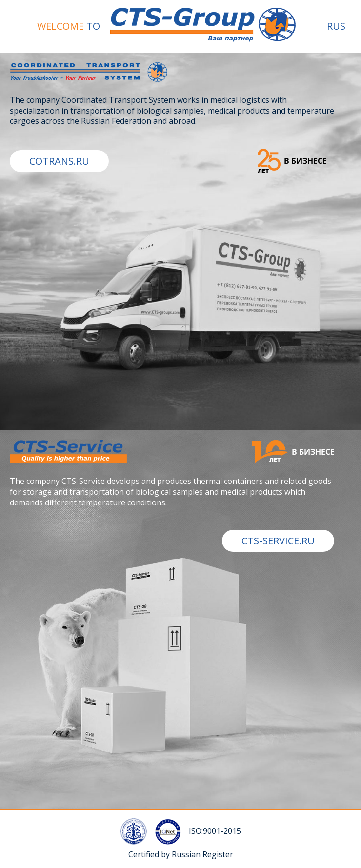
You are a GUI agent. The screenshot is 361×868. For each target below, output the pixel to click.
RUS (336, 26)
